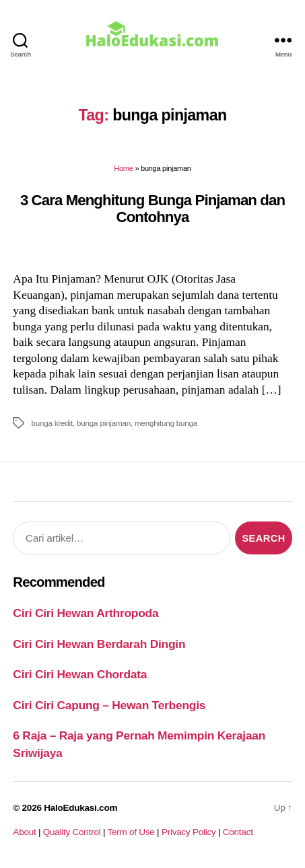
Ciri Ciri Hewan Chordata (80, 674)
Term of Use (131, 832)
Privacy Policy (189, 832)
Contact (238, 832)
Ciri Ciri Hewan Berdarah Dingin (99, 644)
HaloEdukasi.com (80, 808)
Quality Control (72, 832)
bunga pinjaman (104, 423)
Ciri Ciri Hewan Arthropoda (86, 613)
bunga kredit (52, 423)
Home (123, 168)
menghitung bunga (166, 423)
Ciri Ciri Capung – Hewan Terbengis (109, 705)
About (24, 832)
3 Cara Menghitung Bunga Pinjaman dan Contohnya (152, 209)
